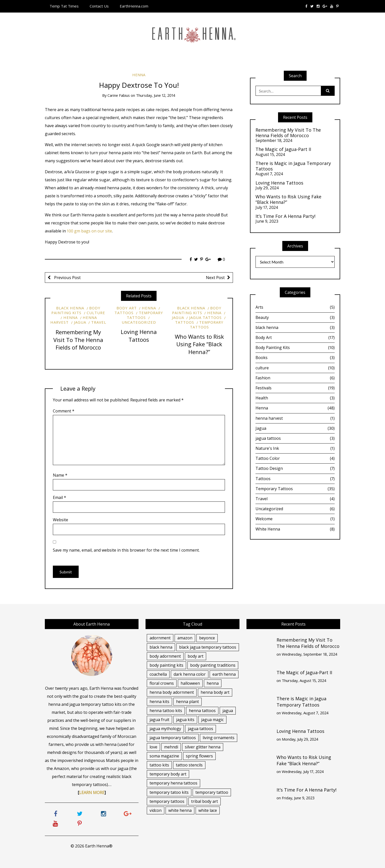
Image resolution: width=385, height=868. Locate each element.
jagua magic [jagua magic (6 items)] (212, 720)
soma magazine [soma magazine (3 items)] (164, 756)
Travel (99, 322)
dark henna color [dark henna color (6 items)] (190, 674)
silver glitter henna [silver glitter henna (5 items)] (203, 747)
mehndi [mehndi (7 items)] (171, 747)
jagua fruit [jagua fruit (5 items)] (159, 720)
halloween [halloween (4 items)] (190, 683)
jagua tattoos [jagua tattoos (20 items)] (201, 729)
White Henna (295, 529)
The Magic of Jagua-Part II (283, 149)
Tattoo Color (295, 458)
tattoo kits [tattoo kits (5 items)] (159, 765)
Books (295, 358)
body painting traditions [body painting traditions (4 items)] (213, 665)
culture (96, 313)
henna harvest (295, 418)
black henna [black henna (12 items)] (161, 647)
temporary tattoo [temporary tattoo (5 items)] (212, 792)
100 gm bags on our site (89, 231)
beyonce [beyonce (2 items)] (207, 638)
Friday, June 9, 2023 (298, 798)
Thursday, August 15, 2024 (304, 680)
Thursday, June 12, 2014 (156, 95)
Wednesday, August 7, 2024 (305, 713)
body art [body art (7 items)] (196, 656)
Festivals (295, 388)
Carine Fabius (119, 95)
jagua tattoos (205, 317)
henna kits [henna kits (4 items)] (159, 702)
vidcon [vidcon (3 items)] (156, 810)
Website (60, 520)
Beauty (295, 317)
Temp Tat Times (64, 6)
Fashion (295, 378)
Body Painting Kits (76, 310)
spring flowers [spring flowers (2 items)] (199, 756)
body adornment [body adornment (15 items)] (165, 656)
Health (295, 398)
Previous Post (67, 277)
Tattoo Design (295, 468)
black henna (70, 308)
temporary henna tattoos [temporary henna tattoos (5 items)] (173, 783)
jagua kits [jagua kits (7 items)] (185, 720)
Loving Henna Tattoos (139, 336)
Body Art (127, 308)
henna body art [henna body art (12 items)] (215, 692)
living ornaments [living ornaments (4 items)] (219, 738)
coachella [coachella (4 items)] (158, 674)
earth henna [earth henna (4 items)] (224, 674)
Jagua (80, 322)
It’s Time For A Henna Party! (285, 216)
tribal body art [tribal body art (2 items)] (205, 801)
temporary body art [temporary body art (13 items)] (168, 774)
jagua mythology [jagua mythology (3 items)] (165, 729)
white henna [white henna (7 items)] (180, 810)
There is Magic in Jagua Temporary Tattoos (293, 166)
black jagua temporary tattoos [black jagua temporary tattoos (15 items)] (208, 647)
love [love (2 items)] (153, 747)
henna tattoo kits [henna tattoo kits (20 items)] (166, 711)
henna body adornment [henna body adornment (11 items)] (172, 692)
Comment (64, 411)
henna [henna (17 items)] (213, 683)
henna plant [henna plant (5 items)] (187, 702)
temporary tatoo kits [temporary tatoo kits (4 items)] (169, 792)
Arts (295, 307)
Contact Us (99, 6)
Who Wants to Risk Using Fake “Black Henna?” (199, 344)
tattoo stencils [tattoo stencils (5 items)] (189, 765)
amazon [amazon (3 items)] (185, 638)
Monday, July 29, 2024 (300, 739)
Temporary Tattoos (145, 315)
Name (60, 475)
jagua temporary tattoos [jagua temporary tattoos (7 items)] (173, 738)
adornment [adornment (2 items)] (160, 638)
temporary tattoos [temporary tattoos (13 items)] (167, 801)
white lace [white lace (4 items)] (208, 810)
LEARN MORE (92, 793)
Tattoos (295, 479)
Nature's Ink (295, 448)
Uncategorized (139, 322)
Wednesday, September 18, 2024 (310, 654)
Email (59, 497)
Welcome (295, 519)
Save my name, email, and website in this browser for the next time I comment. (126, 550)
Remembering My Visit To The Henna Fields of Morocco (78, 340)
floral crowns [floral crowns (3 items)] (162, 683)
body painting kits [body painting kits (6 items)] (166, 665)
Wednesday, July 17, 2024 (303, 771)
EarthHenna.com (134, 6)
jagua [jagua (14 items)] (228, 711)
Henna (139, 75)
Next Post (215, 277)
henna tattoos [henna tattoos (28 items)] (202, 711)
